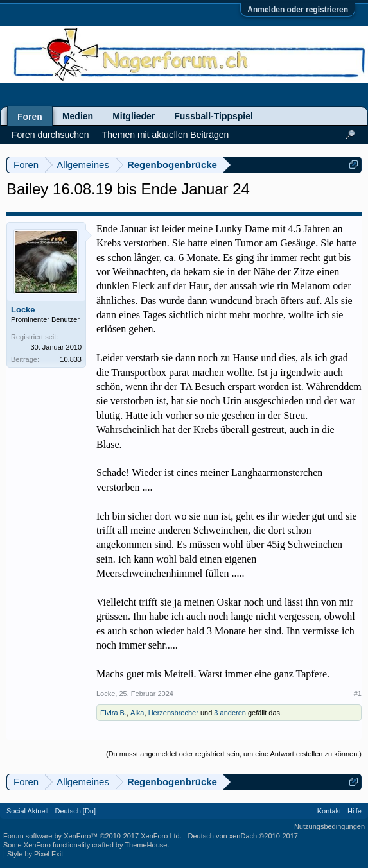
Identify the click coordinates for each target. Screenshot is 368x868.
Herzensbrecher (173, 713)
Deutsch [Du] (75, 811)
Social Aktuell (27, 811)
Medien (78, 116)
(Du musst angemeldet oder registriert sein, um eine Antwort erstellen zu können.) (234, 754)
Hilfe (355, 811)
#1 (358, 694)
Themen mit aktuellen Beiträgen (166, 135)
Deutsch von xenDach (243, 836)
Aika (137, 713)
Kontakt (329, 811)
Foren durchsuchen (50, 135)
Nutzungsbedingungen (329, 826)
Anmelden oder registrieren (298, 10)
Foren (30, 117)
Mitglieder (134, 116)
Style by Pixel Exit (35, 854)
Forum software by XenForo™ (92, 836)
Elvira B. (113, 713)
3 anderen (230, 713)
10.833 (71, 359)
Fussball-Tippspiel (214, 116)
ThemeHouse (146, 845)
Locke (23, 310)
